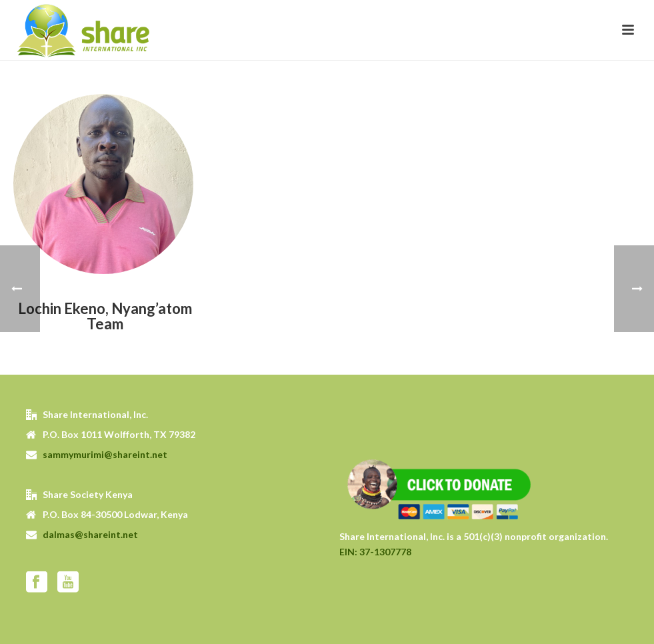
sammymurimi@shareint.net (105, 454)
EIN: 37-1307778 (375, 552)
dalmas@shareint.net (90, 534)
